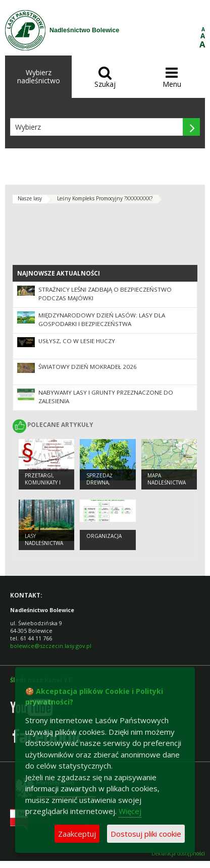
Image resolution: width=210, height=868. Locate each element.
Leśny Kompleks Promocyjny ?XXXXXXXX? (105, 198)
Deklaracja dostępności (178, 854)
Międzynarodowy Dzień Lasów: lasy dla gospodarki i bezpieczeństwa (102, 319)
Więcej (130, 811)
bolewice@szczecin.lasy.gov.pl (51, 646)
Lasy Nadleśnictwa (44, 540)
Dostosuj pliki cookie (146, 834)
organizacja (104, 536)
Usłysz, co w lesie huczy (77, 341)
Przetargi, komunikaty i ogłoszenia (43, 483)
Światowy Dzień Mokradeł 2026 (88, 367)
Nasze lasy (30, 198)
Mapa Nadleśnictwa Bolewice (167, 483)
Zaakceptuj (77, 834)
